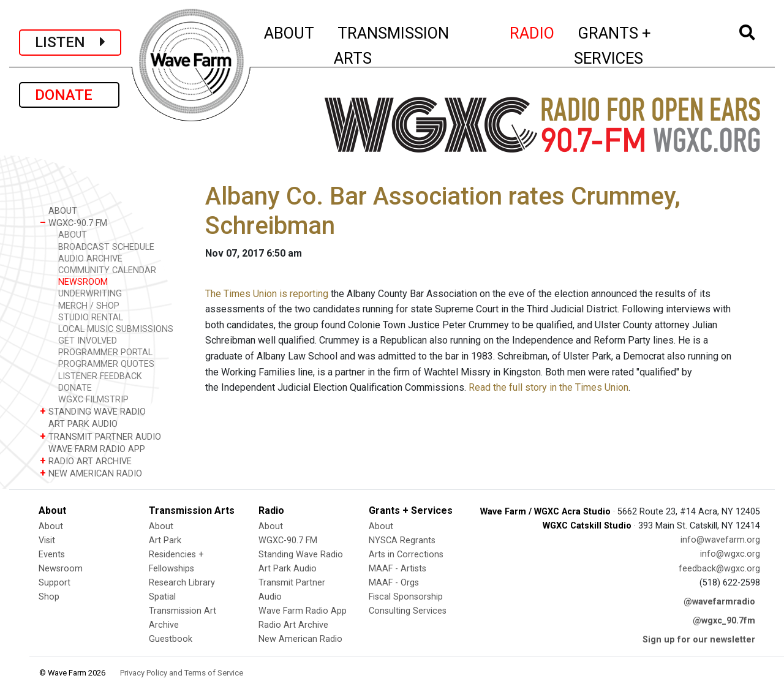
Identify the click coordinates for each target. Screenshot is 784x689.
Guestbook (171, 639)
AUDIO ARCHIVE (90, 259)
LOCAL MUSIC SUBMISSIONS (116, 329)
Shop (49, 597)
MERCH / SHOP (89, 306)
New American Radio (300, 639)
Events (52, 555)
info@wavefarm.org (720, 540)
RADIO (533, 31)
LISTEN (70, 42)
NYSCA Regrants (402, 540)
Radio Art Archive (293, 625)
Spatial (162, 597)
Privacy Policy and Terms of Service (182, 673)
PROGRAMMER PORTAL (105, 352)
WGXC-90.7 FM (73, 223)
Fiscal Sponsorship (406, 597)
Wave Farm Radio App (303, 611)
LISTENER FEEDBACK (100, 376)
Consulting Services (408, 611)
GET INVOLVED (88, 341)
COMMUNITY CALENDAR (107, 270)
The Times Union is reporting (267, 294)
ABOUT (290, 31)
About (51, 526)
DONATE (69, 95)
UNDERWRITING (90, 294)
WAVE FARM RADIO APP (92, 449)
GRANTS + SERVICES (640, 46)
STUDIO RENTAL (91, 318)
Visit (47, 540)
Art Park (165, 540)
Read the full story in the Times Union (548, 387)
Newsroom (61, 569)
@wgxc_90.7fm (724, 621)
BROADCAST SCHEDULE (106, 247)
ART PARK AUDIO (79, 424)
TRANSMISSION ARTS (391, 46)
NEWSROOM (83, 282)
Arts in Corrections (406, 555)
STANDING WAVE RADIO (93, 411)
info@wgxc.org (730, 554)
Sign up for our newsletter (699, 640)
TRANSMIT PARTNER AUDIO (100, 436)
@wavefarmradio (719, 602)
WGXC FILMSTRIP (93, 400)
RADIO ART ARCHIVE (86, 461)
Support (55, 583)
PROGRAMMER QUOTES (106, 364)
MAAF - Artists (398, 569)
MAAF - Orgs (394, 583)
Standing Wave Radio (301, 555)
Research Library (182, 583)
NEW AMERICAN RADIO (91, 473)
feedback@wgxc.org (719, 569)
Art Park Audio (288, 569)
